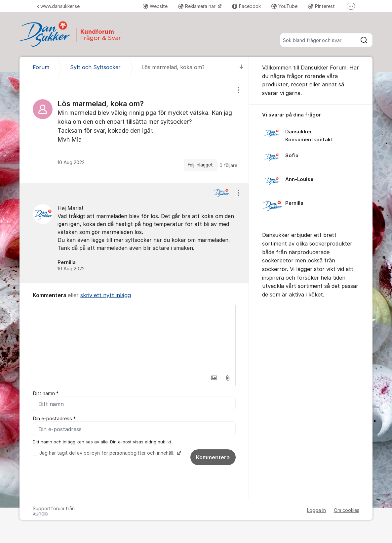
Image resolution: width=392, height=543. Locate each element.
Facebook (246, 6)
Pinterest (321, 6)
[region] (134, 130)
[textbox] (134, 338)
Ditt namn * (46, 393)
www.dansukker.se (58, 6)
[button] (214, 378)
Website (155, 6)
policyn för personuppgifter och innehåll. (130, 453)
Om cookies (347, 510)
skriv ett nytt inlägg (106, 295)
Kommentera (213, 457)
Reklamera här (197, 6)
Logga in (316, 510)
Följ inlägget (200, 165)
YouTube (284, 6)
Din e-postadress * (54, 419)
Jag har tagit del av (109, 453)
